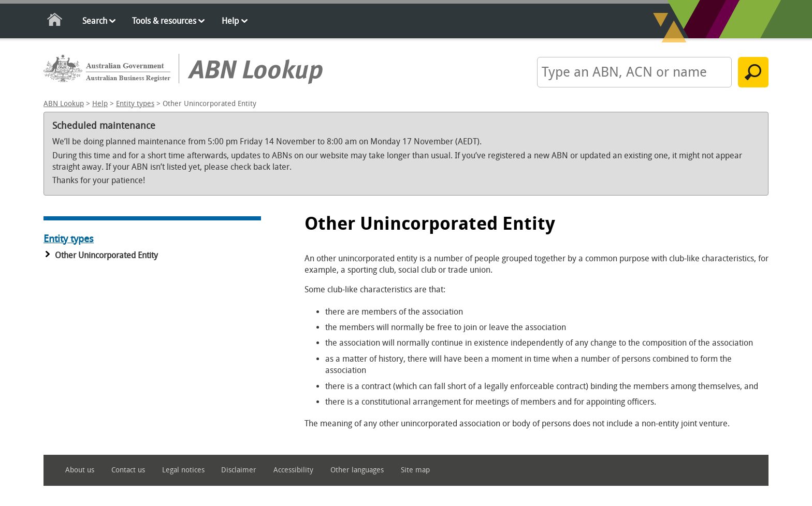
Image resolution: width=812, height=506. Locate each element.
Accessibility (293, 470)
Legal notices (183, 470)
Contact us (128, 470)
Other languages (357, 470)
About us (80, 470)
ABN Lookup (64, 104)
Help (230, 21)
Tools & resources (164, 21)
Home (55, 21)
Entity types (135, 104)
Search (95, 21)
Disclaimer (239, 470)
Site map (415, 470)
